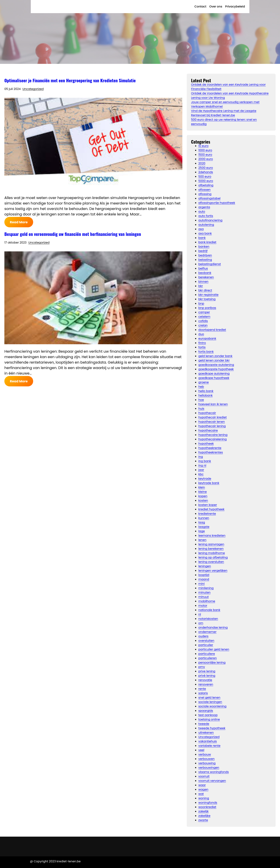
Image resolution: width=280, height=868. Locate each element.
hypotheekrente (210, 448)
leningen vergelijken (213, 571)
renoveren (206, 684)
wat (201, 794)
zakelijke (204, 816)
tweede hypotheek (212, 728)
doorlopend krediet (212, 330)
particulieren (208, 658)
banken (204, 247)
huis (201, 409)
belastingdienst (210, 264)
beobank (205, 273)
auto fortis (206, 216)
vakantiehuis (208, 741)
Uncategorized (33, 89)
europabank (207, 338)
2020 (202, 163)
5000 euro (206, 181)
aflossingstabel (209, 198)
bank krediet (207, 242)
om (201, 623)
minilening (206, 588)
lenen (202, 540)
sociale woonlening (212, 706)
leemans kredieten (212, 536)
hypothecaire (208, 430)
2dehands (206, 172)
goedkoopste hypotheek (216, 369)
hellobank (205, 395)
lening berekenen (211, 549)
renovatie (205, 680)
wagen (203, 789)
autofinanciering (210, 220)
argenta (204, 207)
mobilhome (207, 601)
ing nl (202, 465)
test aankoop (208, 715)
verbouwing (207, 763)
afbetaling (206, 185)
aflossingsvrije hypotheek (217, 203)
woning (204, 798)
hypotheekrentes (211, 452)
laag (202, 522)
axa (201, 229)
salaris (203, 693)
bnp (201, 303)
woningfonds (208, 803)
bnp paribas (207, 308)
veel (201, 750)
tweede (204, 724)
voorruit (204, 776)
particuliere (207, 654)
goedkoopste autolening (216, 365)
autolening (206, 225)
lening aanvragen (211, 544)
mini (202, 584)
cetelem (204, 317)
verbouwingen (209, 768)
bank (202, 238)
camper (204, 312)
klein (202, 487)
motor (203, 606)
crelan (203, 325)
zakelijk (203, 811)
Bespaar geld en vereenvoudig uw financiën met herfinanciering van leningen (73, 234)
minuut (204, 597)
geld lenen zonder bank (215, 356)
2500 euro (206, 168)
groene (204, 382)
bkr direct (205, 290)
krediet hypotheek (211, 509)
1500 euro (205, 155)
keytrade (205, 479)
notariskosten (208, 619)
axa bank (205, 233)
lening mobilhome (212, 553)
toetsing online (209, 719)
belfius (203, 268)
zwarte (203, 820)
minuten (204, 592)
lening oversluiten (211, 562)
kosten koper (208, 505)
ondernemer (207, 632)
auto (202, 212)
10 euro (203, 146)
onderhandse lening (213, 627)
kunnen (204, 518)
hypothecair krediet (213, 417)
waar (202, 785)
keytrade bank (209, 483)
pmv (202, 667)
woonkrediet (207, 807)
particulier (206, 645)
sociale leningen (210, 702)
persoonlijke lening (212, 662)
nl (200, 614)
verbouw (205, 754)
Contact (200, 6)
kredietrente (207, 514)
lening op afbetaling (213, 557)
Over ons (216, 6)
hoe (201, 400)
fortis (202, 347)
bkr (201, 286)
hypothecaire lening (213, 435)
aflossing (205, 194)
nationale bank (209, 610)
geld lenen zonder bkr (214, 360)
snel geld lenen (209, 698)
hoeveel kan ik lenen (213, 404)
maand (204, 579)
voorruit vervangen (212, 781)
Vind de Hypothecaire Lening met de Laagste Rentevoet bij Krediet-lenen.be (224, 113)
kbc (201, 474)
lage (202, 531)
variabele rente (209, 746)
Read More (19, 222)
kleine (203, 492)
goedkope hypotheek (214, 378)
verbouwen (206, 759)
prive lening (207, 671)
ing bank (205, 461)
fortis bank (206, 352)
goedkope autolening (214, 374)
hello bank (206, 391)
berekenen (206, 277)
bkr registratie (208, 295)
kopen (203, 496)
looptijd (204, 575)
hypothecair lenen (212, 422)
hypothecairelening (213, 439)
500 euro (205, 177)
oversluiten (206, 641)
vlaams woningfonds (214, 772)
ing (201, 457)
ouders (203, 636)
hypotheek (206, 444)
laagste (204, 527)
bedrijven (205, 255)
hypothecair (207, 413)
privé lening (207, 676)
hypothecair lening (212, 426)
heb (201, 387)
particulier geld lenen (214, 649)
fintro (202, 343)
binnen (203, 282)
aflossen (204, 190)
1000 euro (205, 150)
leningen (205, 566)
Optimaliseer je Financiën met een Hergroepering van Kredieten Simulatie (70, 80)
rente (202, 689)
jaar (201, 470)
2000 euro (206, 159)
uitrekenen (206, 733)
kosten (203, 500)
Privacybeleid (235, 6)
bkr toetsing (207, 299)
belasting (205, 260)
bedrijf (203, 251)
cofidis (203, 321)
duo (201, 334)
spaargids (206, 711)
